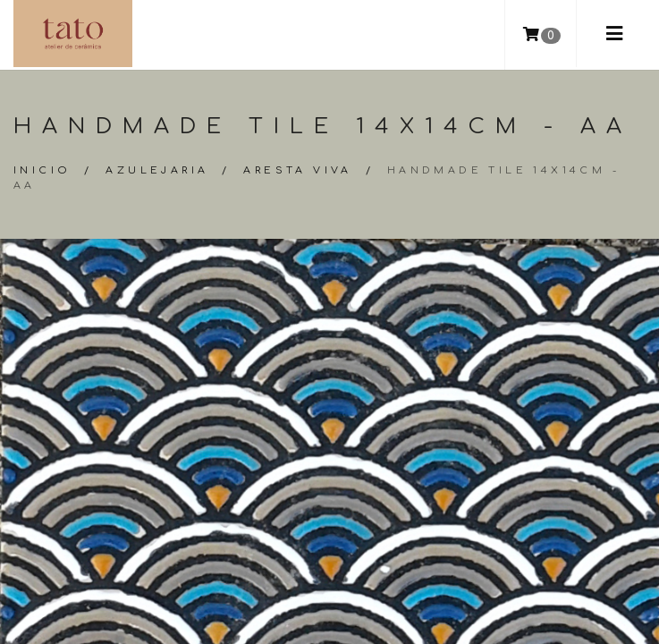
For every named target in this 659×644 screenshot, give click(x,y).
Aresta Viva (297, 170)
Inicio (42, 170)
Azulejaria (157, 170)
